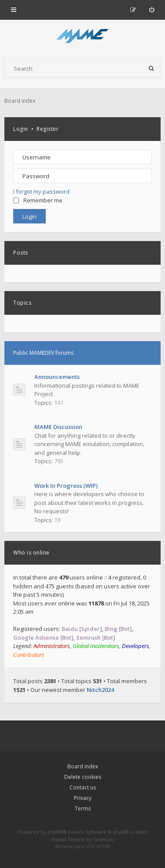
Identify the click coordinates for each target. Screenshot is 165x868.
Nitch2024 (100, 690)
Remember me (38, 200)
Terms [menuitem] (83, 809)
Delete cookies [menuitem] (83, 777)
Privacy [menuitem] (83, 798)
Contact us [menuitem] (83, 787)
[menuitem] (152, 10)
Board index (83, 766)
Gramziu (104, 839)
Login (21, 129)
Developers (136, 646)
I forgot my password (41, 191)
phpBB (55, 832)
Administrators (52, 646)
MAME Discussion (58, 427)
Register (48, 129)
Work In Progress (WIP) (66, 486)
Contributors (29, 655)
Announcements (57, 377)
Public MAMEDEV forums (43, 353)
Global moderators (96, 646)
